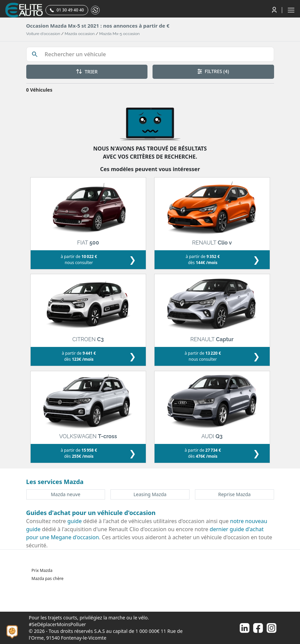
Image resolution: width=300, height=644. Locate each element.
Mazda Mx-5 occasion (120, 34)
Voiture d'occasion (43, 34)
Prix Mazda (42, 570)
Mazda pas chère (48, 578)
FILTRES (213, 71)
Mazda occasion (80, 34)
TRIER (87, 72)
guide (75, 521)
